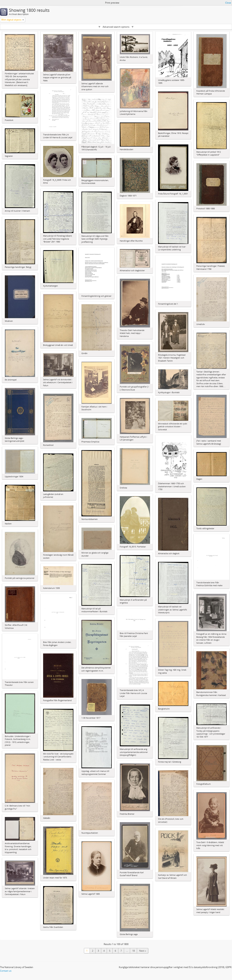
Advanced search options (116, 27)
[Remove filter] (23, 20)
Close (228, 3)
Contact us (6, 971)
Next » (143, 951)
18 (133, 951)
